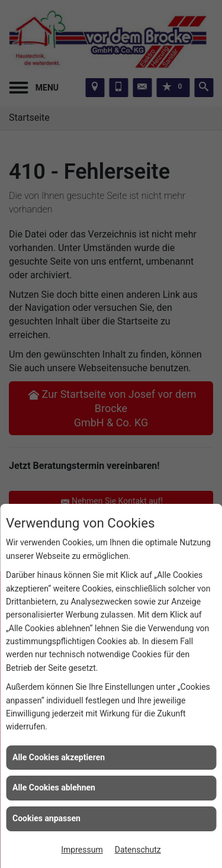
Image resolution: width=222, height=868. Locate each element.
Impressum (82, 850)
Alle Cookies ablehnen (54, 787)
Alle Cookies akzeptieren (59, 757)
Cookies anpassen (46, 818)
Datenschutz (138, 850)
